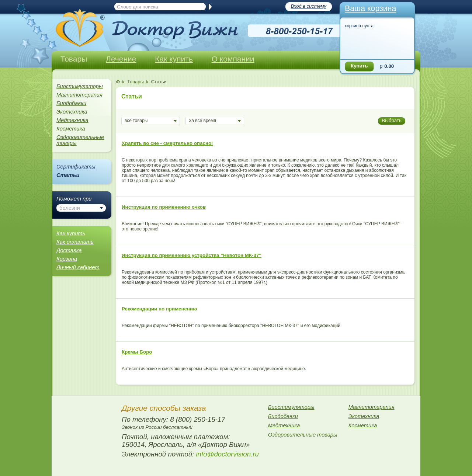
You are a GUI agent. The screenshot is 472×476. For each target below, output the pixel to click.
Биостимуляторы (80, 86)
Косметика (71, 129)
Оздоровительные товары (80, 140)
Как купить (174, 59)
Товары (74, 59)
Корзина (67, 259)
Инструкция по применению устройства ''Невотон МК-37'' (192, 255)
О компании (233, 59)
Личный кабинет (78, 267)
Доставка (69, 250)
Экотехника (72, 112)
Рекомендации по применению (159, 309)
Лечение (121, 59)
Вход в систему (309, 6)
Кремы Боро (137, 352)
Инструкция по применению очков (164, 207)
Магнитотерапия (79, 95)
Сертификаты (76, 167)
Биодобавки (71, 103)
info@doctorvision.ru (227, 454)
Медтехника (72, 120)
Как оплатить (75, 242)
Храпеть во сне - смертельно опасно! (167, 143)
